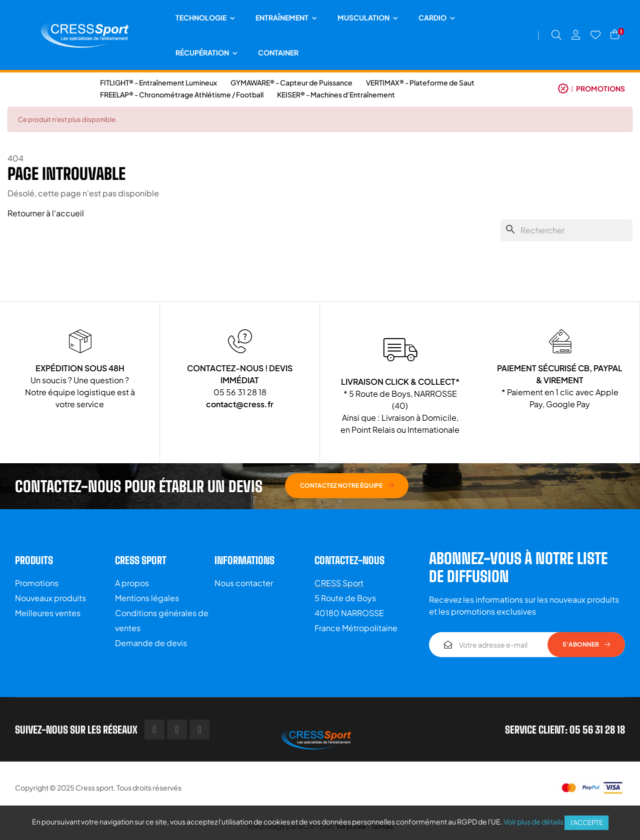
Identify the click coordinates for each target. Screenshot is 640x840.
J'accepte (586, 823)
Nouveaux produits (50, 598)
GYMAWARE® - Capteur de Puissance (291, 82)
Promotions (37, 583)
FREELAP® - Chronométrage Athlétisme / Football (182, 94)
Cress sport (94, 788)
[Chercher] (566, 230)
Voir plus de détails (533, 822)
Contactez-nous (349, 560)
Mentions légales (147, 598)
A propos (132, 583)
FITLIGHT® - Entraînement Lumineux (158, 82)
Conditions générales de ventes (162, 620)
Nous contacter (244, 583)
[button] (591, 88)
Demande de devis (151, 643)
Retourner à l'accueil (46, 213)
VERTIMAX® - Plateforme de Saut (420, 82)
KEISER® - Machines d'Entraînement (336, 94)
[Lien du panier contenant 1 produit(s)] (615, 34)
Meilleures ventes (48, 613)
